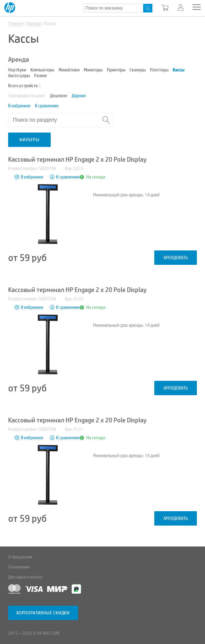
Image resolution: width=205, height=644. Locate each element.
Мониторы (93, 70)
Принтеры (116, 70)
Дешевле (59, 96)
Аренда (34, 23)
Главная (16, 23)
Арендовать (176, 258)
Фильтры (29, 140)
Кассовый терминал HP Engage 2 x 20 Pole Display (77, 159)
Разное (41, 76)
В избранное (19, 106)
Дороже (79, 96)
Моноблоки (69, 70)
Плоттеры (159, 70)
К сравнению (47, 106)
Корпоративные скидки (43, 613)
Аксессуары (19, 76)
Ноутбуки (17, 70)
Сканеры (138, 70)
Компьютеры (42, 70)
